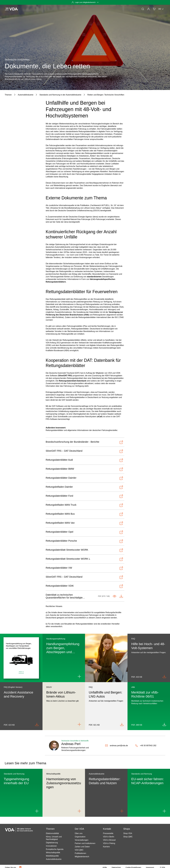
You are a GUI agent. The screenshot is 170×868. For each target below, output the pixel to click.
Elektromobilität (52, 833)
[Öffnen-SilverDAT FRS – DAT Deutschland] (84, 451)
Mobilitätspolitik (52, 856)
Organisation (80, 837)
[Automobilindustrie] (26, 95)
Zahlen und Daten (82, 847)
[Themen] (8, 95)
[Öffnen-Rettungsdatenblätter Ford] (84, 496)
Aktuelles (29, 9)
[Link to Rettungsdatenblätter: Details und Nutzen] (122, 811)
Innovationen (51, 846)
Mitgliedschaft (61, 9)
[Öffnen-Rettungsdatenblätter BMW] (84, 469)
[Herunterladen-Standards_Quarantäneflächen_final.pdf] (121, 596)
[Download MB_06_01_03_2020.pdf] (164, 724)
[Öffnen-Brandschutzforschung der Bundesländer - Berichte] (84, 442)
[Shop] (154, 9)
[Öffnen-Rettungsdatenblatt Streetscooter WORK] (84, 550)
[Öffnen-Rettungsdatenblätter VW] (84, 568)
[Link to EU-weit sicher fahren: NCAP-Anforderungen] (164, 811)
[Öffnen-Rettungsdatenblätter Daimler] (84, 478)
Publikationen (80, 853)
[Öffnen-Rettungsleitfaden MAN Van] (84, 523)
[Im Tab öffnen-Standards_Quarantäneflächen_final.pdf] (115, 596)
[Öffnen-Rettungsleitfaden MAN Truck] (84, 505)
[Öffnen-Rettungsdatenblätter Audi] (84, 460)
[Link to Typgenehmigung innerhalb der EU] (37, 811)
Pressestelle (108, 833)
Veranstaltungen (82, 840)
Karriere (106, 847)
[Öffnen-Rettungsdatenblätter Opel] (84, 532)
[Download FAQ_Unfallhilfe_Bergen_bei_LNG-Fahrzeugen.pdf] (122, 724)
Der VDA (74, 9)
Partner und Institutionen (85, 843)
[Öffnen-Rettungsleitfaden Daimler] (84, 487)
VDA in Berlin (109, 837)
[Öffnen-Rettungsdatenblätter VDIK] (84, 586)
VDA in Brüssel (109, 840)
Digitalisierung (52, 843)
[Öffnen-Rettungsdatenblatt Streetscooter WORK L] (84, 559)
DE (161, 9)
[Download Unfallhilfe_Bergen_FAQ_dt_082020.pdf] (164, 676)
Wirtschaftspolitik (53, 853)
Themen (39, 9)
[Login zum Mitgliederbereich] (85, 2)
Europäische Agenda (55, 849)
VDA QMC (79, 850)
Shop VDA (128, 833)
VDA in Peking (109, 843)
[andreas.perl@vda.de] (116, 746)
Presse (49, 9)
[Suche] (143, 9)
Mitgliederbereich (82, 857)
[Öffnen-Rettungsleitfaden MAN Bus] (84, 514)
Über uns (79, 833)
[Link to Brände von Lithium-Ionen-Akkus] (79, 724)
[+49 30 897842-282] (146, 746)
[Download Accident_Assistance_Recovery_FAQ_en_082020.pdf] (37, 724)
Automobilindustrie (54, 859)
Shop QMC (128, 837)
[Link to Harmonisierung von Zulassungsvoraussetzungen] (79, 811)
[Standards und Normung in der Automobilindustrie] (60, 95)
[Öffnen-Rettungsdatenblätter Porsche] (84, 541)
